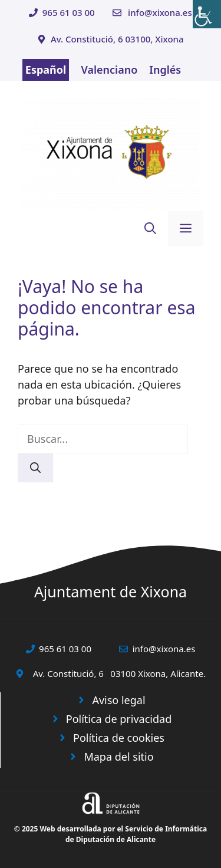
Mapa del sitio (118, 757)
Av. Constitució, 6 (68, 673)
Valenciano (109, 70)
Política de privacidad (119, 719)
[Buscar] (35, 468)
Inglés (165, 70)
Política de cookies (119, 738)
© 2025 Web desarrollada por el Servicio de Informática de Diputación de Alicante (111, 834)
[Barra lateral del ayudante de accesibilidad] (207, 14)
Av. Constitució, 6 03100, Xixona (117, 39)
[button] (150, 229)
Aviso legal (118, 700)
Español (46, 70)
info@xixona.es (160, 12)
